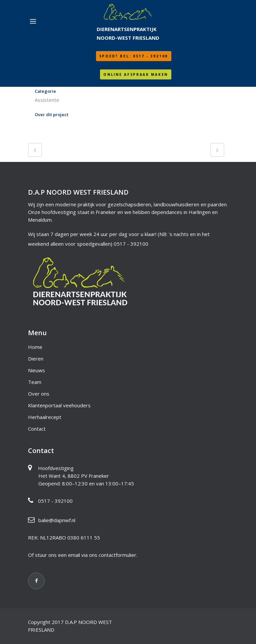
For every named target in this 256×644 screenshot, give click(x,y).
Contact (37, 429)
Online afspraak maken (136, 74)
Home (35, 347)
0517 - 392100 (131, 244)
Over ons (39, 394)
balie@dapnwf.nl (57, 520)
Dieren (36, 359)
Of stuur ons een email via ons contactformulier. (83, 555)
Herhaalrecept (45, 417)
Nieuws (36, 370)
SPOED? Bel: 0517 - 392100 (134, 56)
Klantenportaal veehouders (59, 405)
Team (35, 382)
